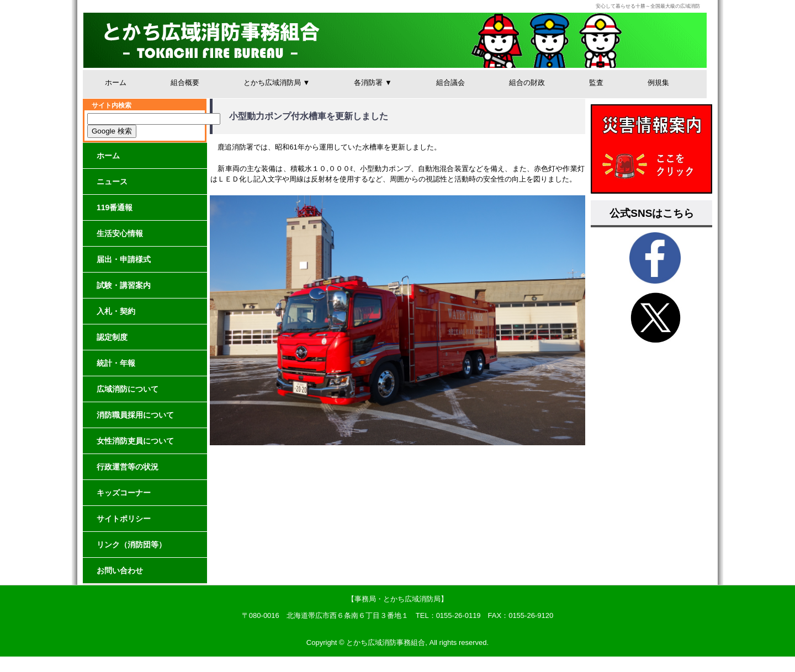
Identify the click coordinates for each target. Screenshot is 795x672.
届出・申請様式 (124, 259)
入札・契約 (116, 311)
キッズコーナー (124, 493)
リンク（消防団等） (131, 545)
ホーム (116, 82)
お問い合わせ (120, 570)
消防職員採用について (135, 415)
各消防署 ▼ (373, 82)
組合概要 (185, 82)
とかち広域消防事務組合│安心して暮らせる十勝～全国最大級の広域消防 (395, 40)
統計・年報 (116, 363)
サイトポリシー (124, 519)
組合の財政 (527, 82)
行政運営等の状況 (128, 467)
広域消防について (128, 389)
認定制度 (112, 337)
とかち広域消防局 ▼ (277, 82)
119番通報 (115, 207)
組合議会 (451, 82)
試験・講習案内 (124, 285)
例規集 (658, 82)
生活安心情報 (120, 233)
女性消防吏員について (135, 441)
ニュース (112, 182)
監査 (596, 82)
